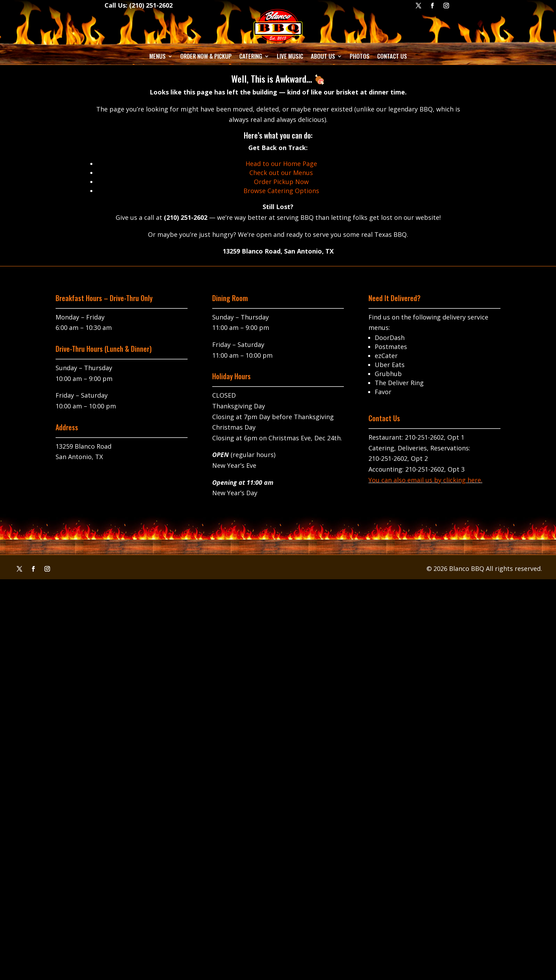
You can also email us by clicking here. (425, 480)
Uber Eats (390, 365)
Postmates (391, 347)
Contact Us (392, 56)
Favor (383, 392)
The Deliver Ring (399, 383)
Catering (251, 56)
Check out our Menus (281, 173)
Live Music (290, 56)
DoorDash (390, 338)
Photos (360, 56)
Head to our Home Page (281, 164)
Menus (157, 56)
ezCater (386, 356)
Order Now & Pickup (206, 56)
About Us (323, 56)
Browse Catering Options (281, 191)
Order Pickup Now (281, 182)
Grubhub (388, 374)
